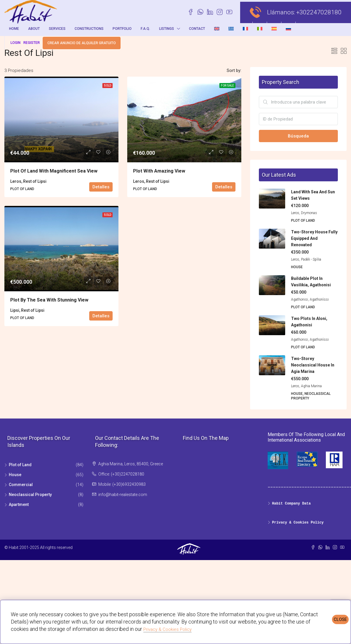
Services (57, 29)
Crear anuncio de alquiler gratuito (82, 43)
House (15, 475)
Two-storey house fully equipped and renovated (314, 238)
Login (16, 43)
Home (14, 29)
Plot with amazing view (159, 171)
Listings (167, 29)
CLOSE (340, 619)
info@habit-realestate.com (123, 495)
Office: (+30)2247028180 (121, 474)
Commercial (21, 485)
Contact (197, 29)
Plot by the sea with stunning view (49, 300)
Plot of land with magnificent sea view (54, 171)
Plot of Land (20, 465)
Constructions (89, 29)
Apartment (19, 504)
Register (32, 43)
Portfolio (122, 29)
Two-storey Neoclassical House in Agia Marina (313, 365)
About (34, 29)
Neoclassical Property (30, 495)
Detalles (101, 187)
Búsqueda (298, 136)
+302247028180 (319, 12)
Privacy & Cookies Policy (167, 629)
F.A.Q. (145, 29)
